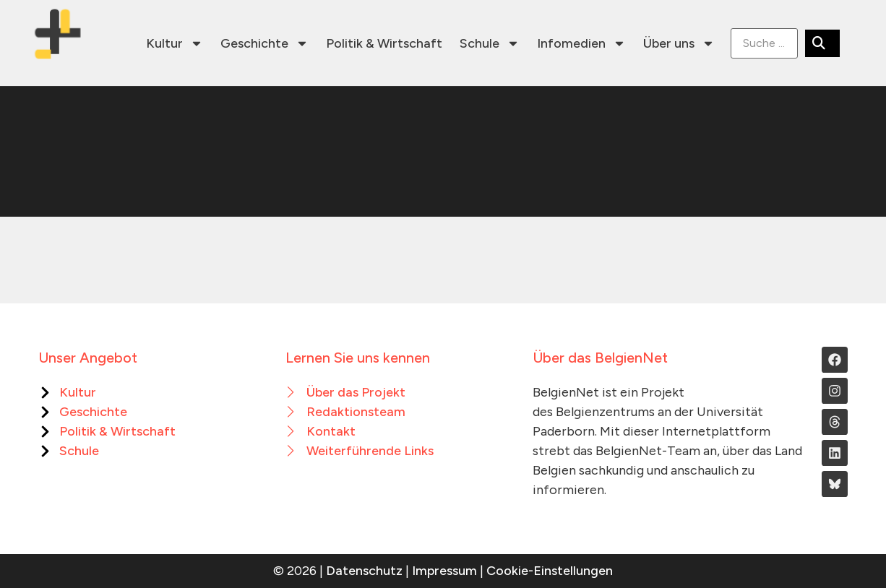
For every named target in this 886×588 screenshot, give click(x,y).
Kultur (175, 43)
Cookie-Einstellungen (550, 571)
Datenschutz (364, 571)
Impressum (444, 571)
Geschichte (264, 43)
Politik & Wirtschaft (384, 43)
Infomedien (581, 43)
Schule (490, 43)
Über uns (679, 43)
